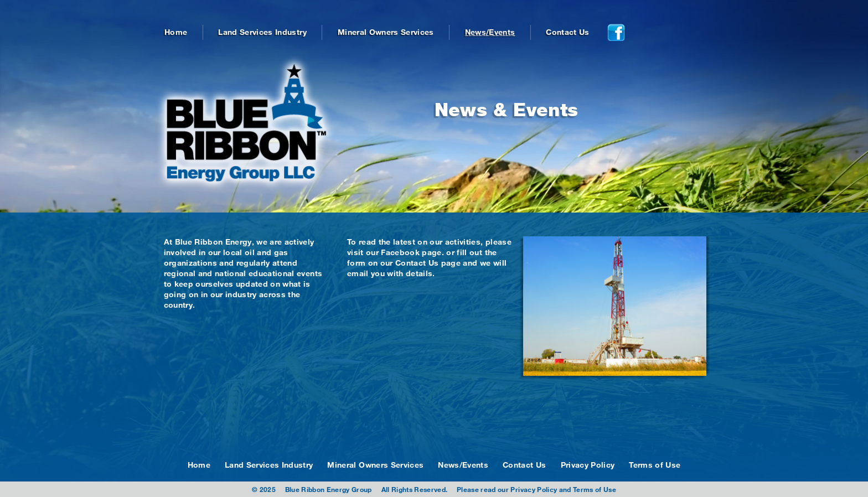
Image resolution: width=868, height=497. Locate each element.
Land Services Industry (262, 32)
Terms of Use (655, 465)
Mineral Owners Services (386, 32)
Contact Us (567, 32)
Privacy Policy (588, 465)
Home (176, 32)
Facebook (400, 252)
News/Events (490, 32)
